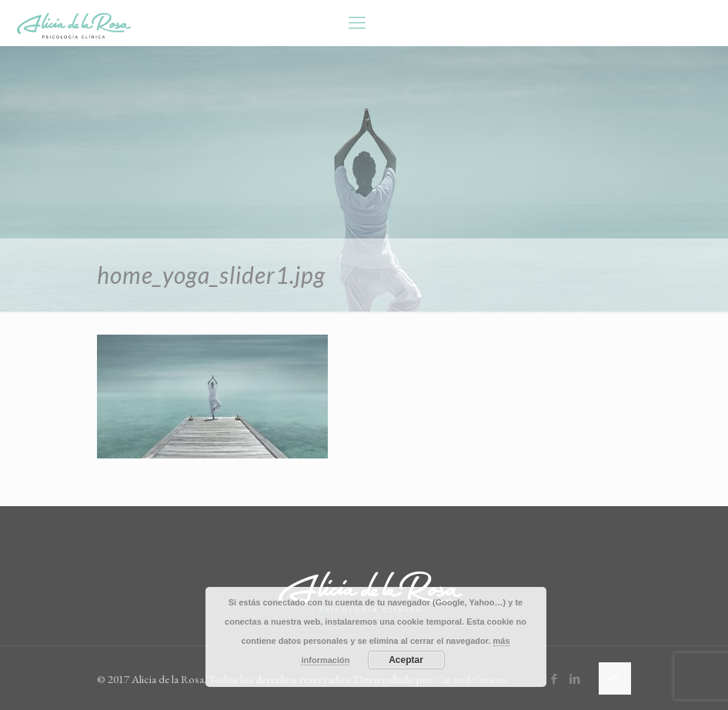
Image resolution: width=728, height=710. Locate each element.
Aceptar (406, 660)
